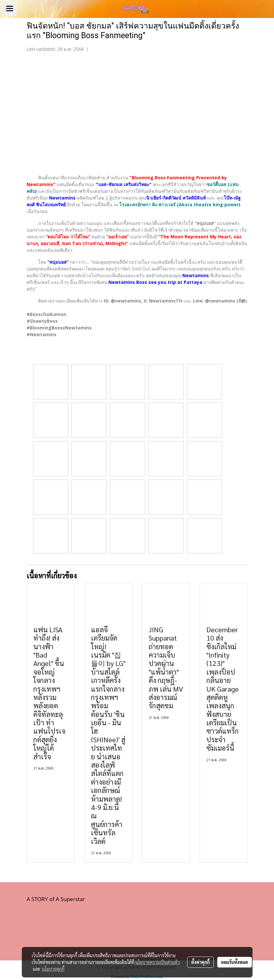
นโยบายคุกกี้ (53, 969)
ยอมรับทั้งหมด (235, 962)
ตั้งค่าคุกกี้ (200, 962)
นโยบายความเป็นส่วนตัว (158, 962)
